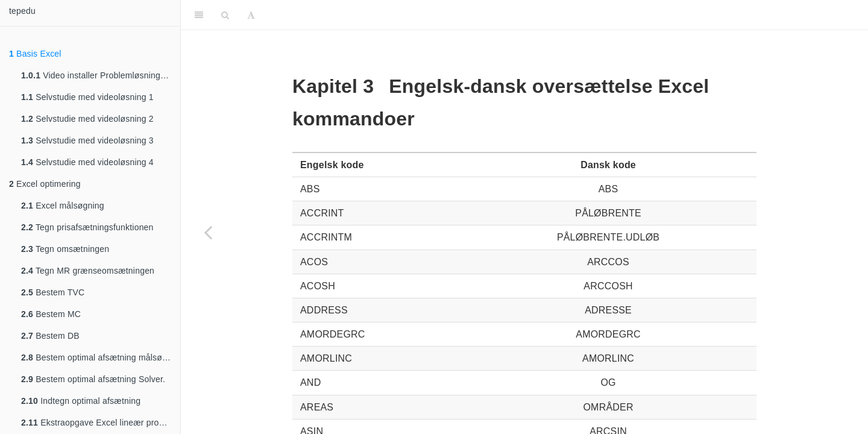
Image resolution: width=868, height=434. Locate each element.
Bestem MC (51, 314)
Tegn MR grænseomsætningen (88, 271)
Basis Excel (35, 54)
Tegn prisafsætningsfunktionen (87, 227)
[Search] (225, 15)
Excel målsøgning (63, 206)
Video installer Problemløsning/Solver (101, 75)
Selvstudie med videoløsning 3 (87, 140)
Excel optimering (45, 184)
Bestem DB (50, 336)
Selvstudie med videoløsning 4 (87, 162)
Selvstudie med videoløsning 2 (87, 119)
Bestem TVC (53, 292)
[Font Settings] (251, 15)
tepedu (22, 11)
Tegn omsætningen (65, 249)
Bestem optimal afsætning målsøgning (101, 357)
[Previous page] (208, 232)
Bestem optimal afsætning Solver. (93, 379)
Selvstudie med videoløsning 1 (87, 97)
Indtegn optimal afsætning (81, 401)
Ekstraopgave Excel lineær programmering (101, 423)
